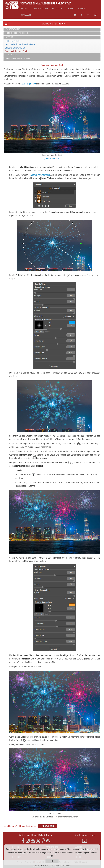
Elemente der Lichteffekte (17, 33)
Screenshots (11, 55)
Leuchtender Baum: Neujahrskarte (20, 44)
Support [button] (82, 9)
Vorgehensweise (13, 29)
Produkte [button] (25, 9)
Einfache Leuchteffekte (15, 48)
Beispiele (9, 37)
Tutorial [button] (70, 9)
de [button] (96, 15)
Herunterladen (41, 9)
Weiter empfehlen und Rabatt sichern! (36, 835)
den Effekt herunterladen (39, 175)
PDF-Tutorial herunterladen (18, 59)
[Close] (96, 849)
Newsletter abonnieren (84, 838)
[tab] (52, 30)
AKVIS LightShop (29, 84)
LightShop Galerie (12, 41)
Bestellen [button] (57, 9)
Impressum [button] (26, 15)
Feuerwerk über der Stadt (16, 51)
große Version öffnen (52, 158)
